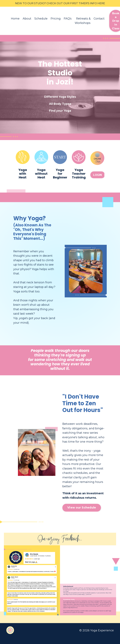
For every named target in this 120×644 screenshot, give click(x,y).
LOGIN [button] (97, 175)
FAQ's (68, 19)
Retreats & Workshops (83, 21)
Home (15, 19)
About (27, 19)
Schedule (41, 19)
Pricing (56, 19)
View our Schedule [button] (82, 514)
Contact (99, 19)
